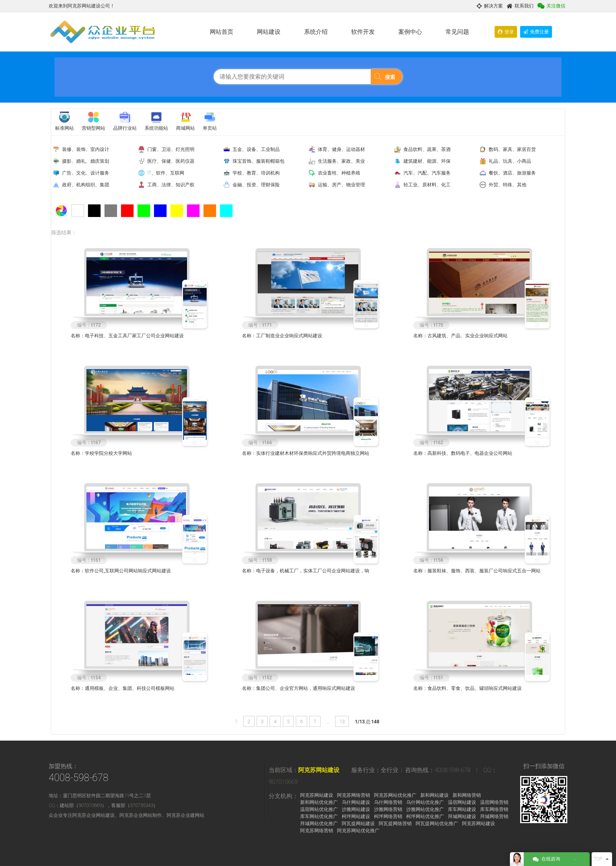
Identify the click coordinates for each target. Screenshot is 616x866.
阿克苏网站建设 (319, 770)
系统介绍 (316, 32)
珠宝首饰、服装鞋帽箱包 (258, 161)
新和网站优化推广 (319, 802)
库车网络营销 (494, 809)
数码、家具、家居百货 (512, 149)
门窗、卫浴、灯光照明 (171, 149)
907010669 (90, 805)
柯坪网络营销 (388, 816)
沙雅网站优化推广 (425, 809)
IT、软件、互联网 (166, 173)
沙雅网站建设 (356, 809)
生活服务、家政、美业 (341, 161)
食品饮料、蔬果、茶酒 (427, 149)
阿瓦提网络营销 (395, 824)
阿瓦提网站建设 (358, 824)
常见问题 (457, 32)
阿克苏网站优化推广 (395, 795)
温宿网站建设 (462, 802)
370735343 (142, 805)
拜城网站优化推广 (319, 824)
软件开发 (363, 32)
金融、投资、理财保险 (256, 185)
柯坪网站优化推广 (425, 816)
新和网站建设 (434, 795)
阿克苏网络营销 (354, 795)
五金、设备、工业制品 (256, 149)
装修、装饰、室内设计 (86, 149)
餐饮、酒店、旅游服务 (512, 173)
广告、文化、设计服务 (86, 173)
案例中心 (410, 32)
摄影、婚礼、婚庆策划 (86, 161)
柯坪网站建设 (356, 816)
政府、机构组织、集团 (86, 185)
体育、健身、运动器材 (341, 149)
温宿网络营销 (494, 802)
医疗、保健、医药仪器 (171, 161)
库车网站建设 (462, 809)
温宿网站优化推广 (319, 809)
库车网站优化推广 (319, 816)
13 (342, 722)
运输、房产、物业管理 (341, 185)
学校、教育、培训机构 (256, 173)
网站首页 (222, 32)
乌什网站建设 (356, 802)
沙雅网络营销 (388, 809)
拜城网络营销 (494, 816)
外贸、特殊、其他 (508, 185)
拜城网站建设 (462, 816)
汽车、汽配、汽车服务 (427, 173)
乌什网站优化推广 (425, 802)
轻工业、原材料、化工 (427, 185)
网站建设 (269, 32)
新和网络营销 (467, 795)
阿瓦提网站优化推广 (437, 824)
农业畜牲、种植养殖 (339, 173)
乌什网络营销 (388, 802)
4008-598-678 (79, 778)
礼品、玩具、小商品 (510, 161)
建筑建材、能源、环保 (427, 161)
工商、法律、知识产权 (171, 185)
